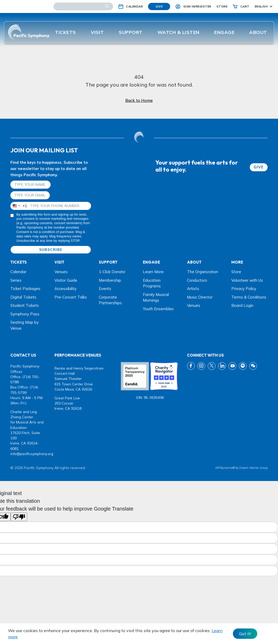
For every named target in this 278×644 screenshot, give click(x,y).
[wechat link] (253, 366)
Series (16, 280)
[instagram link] (201, 366)
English (261, 6)
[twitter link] (212, 366)
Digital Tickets (23, 297)
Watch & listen (178, 32)
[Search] (83, 6)
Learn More (153, 272)
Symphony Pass (25, 314)
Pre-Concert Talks (71, 297)
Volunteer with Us (247, 280)
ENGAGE (224, 32)
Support (131, 32)
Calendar (18, 272)
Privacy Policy (244, 289)
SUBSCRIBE (51, 250)
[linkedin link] (222, 366)
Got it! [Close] (245, 634)
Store (236, 272)
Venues (61, 272)
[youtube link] (232, 366)
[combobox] (19, 206)
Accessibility (65, 289)
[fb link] (191, 366)
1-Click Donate (112, 272)
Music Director (200, 297)
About (258, 32)
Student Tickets (25, 305)
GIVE (259, 167)
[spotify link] (243, 366)
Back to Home (139, 100)
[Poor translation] (19, 517)
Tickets (65, 32)
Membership (110, 280)
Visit (97, 32)
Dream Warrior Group (253, 468)
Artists (193, 289)
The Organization (203, 272)
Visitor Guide (66, 280)
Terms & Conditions (249, 297)
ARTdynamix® (225, 468)
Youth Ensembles (158, 309)
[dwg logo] (139, 138)
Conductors (197, 280)
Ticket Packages (25, 289)
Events (105, 289)
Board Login (242, 305)
